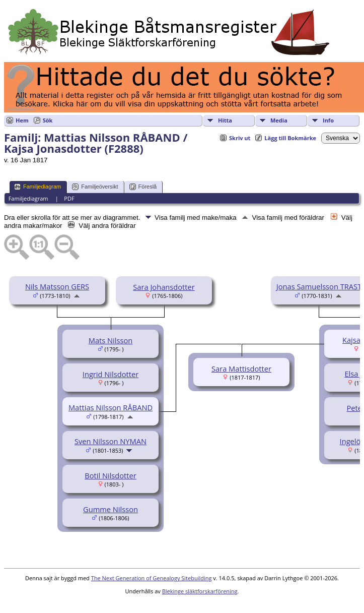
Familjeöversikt (95, 187)
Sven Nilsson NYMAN (111, 441)
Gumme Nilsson (111, 509)
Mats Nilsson (111, 340)
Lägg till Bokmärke (290, 138)
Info (328, 120)
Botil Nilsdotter (111, 475)
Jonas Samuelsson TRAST (319, 286)
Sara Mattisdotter (241, 369)
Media (279, 120)
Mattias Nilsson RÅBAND (111, 407)
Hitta (225, 120)
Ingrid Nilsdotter (111, 374)
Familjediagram (38, 187)
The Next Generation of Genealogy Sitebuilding (152, 578)
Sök (48, 120)
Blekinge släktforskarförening (200, 591)
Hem (22, 120)
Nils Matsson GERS (57, 286)
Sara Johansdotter (164, 287)
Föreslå (143, 187)
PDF (69, 198)
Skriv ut (240, 138)
